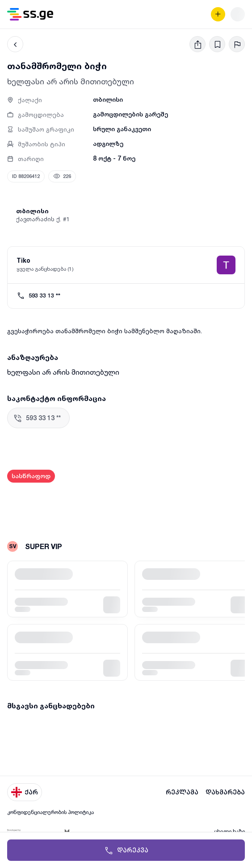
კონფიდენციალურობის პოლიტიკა (50, 812)
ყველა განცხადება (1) (45, 269)
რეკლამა (182, 792)
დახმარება (225, 792)
